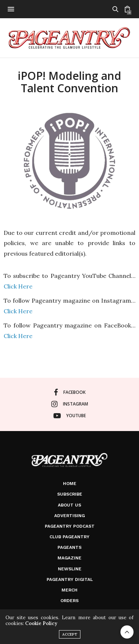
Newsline (70, 569)
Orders (69, 601)
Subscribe (70, 494)
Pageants (69, 547)
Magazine (69, 558)
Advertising (69, 516)
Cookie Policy (41, 623)
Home (70, 484)
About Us (69, 505)
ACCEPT (70, 634)
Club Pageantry (69, 537)
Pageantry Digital (70, 579)
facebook (70, 392)
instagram (70, 404)
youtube (70, 416)
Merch (69, 590)
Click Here (18, 286)
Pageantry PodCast (70, 526)
